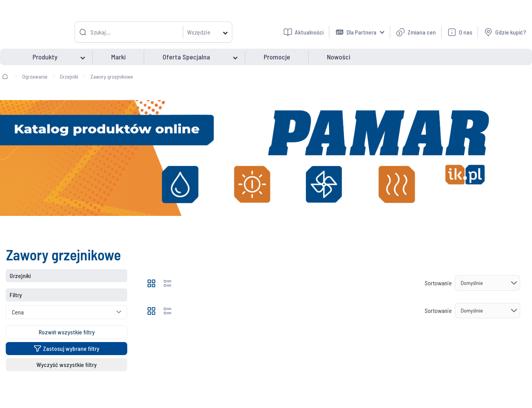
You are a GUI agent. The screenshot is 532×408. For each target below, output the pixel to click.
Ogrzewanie (35, 76)
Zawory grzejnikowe (112, 76)
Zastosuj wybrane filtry (66, 348)
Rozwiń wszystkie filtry (67, 332)
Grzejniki (69, 76)
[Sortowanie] (488, 283)
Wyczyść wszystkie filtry (66, 364)
